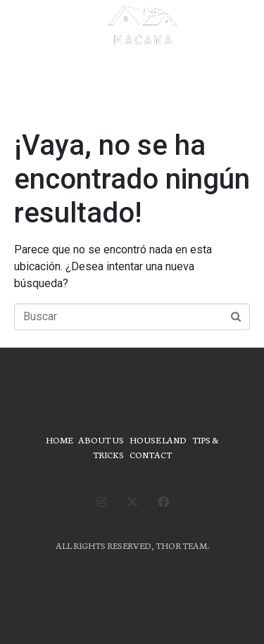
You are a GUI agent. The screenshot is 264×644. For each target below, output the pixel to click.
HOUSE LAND (158, 440)
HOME (59, 440)
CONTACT (151, 454)
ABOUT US (101, 440)
